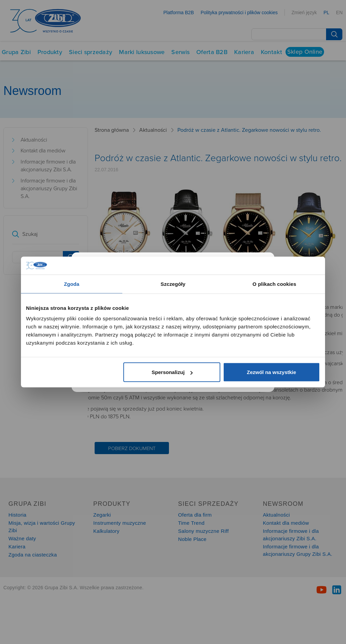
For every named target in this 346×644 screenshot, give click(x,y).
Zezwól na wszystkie (272, 372)
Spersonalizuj (172, 372)
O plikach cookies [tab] (274, 284)
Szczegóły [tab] (173, 284)
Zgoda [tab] (72, 284)
